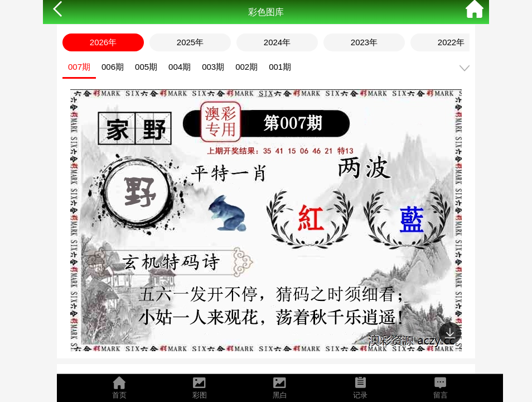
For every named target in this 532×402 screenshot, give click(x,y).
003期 (213, 67)
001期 (280, 67)
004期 (180, 67)
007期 (79, 67)
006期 (113, 67)
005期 (146, 67)
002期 (246, 67)
